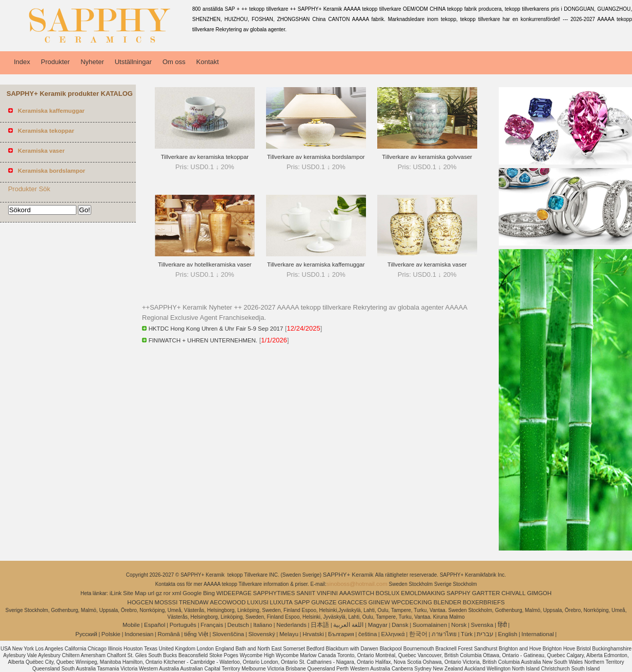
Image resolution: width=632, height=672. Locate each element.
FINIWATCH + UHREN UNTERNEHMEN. (203, 340)
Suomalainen (430, 625)
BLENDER (447, 602)
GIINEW (379, 602)
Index (22, 62)
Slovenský (261, 634)
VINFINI (327, 593)
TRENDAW (194, 602)
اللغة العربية (348, 625)
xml (177, 593)
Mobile (131, 625)
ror (167, 593)
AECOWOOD (228, 602)
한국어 (418, 634)
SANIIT (306, 593)
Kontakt (208, 62)
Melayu (289, 634)
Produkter (55, 62)
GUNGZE (324, 602)
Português (183, 625)
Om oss (174, 62)
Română (169, 634)
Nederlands (291, 625)
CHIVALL (513, 593)
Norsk (459, 625)
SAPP (302, 602)
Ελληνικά (393, 634)
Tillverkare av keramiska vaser (427, 264)
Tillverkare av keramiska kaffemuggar (316, 264)
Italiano (263, 625)
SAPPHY (458, 593)
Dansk (400, 625)
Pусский (86, 634)
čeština (368, 634)
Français (212, 625)
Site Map (135, 593)
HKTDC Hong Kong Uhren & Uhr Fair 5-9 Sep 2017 (216, 329)
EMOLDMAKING (423, 593)
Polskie (111, 634)
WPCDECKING (412, 602)
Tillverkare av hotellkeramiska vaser (205, 264)
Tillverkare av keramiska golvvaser (427, 157)
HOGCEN (140, 602)
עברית (485, 634)
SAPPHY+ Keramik (349, 575)
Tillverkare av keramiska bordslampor (316, 157)
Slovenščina (228, 634)
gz (159, 593)
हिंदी (502, 625)
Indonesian (139, 634)
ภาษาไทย (444, 634)
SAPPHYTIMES (274, 593)
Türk (467, 634)
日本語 (320, 625)
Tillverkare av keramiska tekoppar (205, 157)
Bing (209, 593)
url (151, 593)
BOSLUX (388, 593)
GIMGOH (539, 593)
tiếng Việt (196, 634)
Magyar (378, 625)
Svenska (482, 625)
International (537, 634)
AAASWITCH (357, 593)
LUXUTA (281, 602)
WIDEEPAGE (234, 593)
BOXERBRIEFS (484, 602)
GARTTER (486, 593)
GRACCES (352, 602)
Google (192, 593)
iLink (116, 593)
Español (155, 625)
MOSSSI (166, 602)
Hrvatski (313, 634)
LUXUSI (258, 602)
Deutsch (238, 625)
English (507, 634)
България (341, 634)
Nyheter (92, 62)
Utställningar (133, 62)
